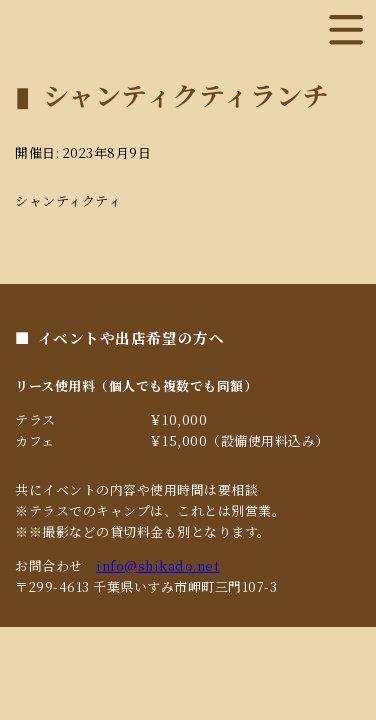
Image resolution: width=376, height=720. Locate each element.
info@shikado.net (157, 565)
